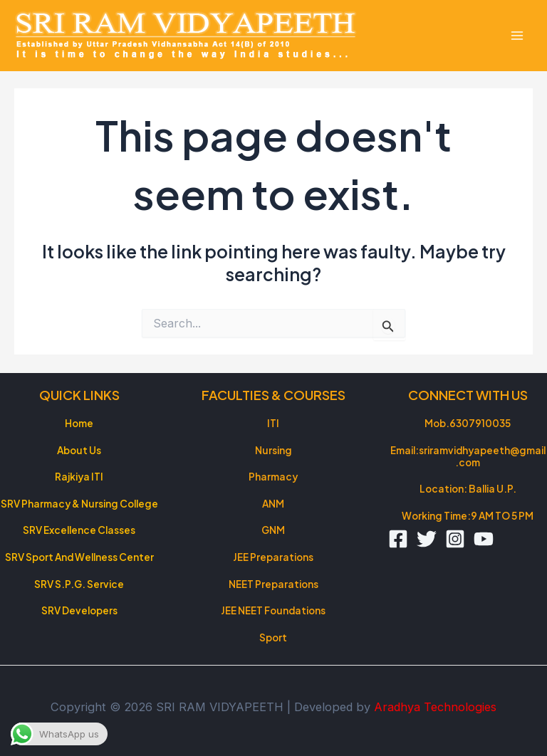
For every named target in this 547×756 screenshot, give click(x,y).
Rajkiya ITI (79, 477)
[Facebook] (398, 539)
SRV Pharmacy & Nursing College (79, 504)
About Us (79, 450)
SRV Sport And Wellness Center (79, 557)
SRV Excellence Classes (79, 530)
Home (79, 423)
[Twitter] (427, 539)
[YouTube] (484, 539)
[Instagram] (455, 539)
